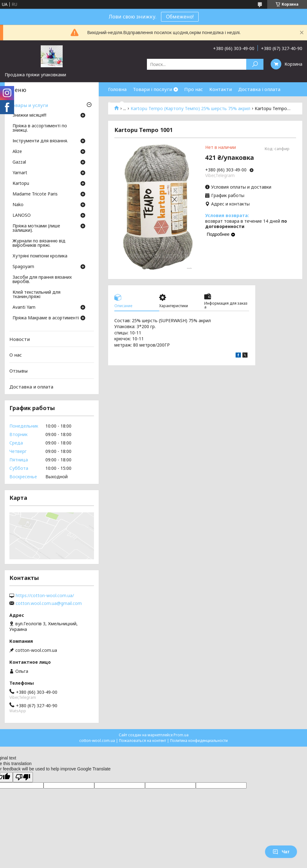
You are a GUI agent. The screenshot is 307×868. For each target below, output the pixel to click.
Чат (281, 852)
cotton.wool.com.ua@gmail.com (49, 603)
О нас (16, 355)
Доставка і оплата (259, 89)
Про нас (194, 89)
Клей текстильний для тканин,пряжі (36, 295)
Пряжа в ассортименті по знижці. (40, 128)
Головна (117, 89)
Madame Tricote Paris (35, 194)
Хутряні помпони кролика (40, 256)
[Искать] (255, 64)
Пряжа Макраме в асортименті (46, 318)
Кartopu (21, 184)
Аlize (17, 152)
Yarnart (20, 173)
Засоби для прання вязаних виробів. (42, 280)
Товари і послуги (152, 89)
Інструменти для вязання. (40, 141)
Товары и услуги (29, 105)
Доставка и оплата (31, 386)
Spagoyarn (23, 267)
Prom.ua (181, 735)
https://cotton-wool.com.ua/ (45, 596)
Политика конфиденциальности (199, 741)
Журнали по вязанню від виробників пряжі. (39, 243)
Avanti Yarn (24, 307)
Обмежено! (180, 17)
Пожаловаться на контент (143, 741)
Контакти (221, 89)
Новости (20, 339)
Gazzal (19, 162)
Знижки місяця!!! (29, 115)
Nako (18, 205)
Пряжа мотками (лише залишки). (36, 228)
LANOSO (22, 216)
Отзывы (18, 371)
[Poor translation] (23, 777)
